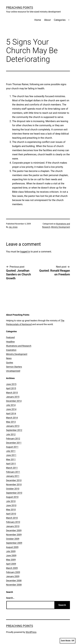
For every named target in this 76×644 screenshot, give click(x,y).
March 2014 (12, 418)
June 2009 (11, 555)
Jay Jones (13, 227)
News (9, 358)
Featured (10, 337)
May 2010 (11, 510)
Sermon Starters (14, 367)
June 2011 (11, 455)
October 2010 (13, 489)
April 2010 (11, 514)
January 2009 (13, 576)
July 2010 (11, 501)
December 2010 (14, 480)
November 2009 (14, 535)
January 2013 (13, 426)
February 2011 (13, 472)
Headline (10, 342)
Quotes (10, 363)
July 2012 (11, 434)
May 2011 (11, 459)
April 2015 (11, 388)
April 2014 (11, 414)
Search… (10, 598)
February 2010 (13, 522)
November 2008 (14, 585)
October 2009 (13, 539)
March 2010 (12, 518)
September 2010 (14, 493)
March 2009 (12, 568)
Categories (60, 20)
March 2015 (12, 393)
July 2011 (11, 451)
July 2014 (11, 405)
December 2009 (14, 530)
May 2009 (11, 560)
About (47, 20)
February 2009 (13, 572)
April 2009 (11, 564)
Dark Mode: (68, 641)
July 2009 (11, 551)
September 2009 (14, 543)
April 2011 (11, 464)
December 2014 (14, 401)
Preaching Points (20, 8)
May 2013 (11, 422)
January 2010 (13, 526)
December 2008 (14, 581)
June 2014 (11, 409)
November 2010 (14, 484)
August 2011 (12, 447)
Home (38, 20)
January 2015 (13, 397)
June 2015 (11, 384)
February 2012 (13, 439)
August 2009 (12, 547)
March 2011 (12, 468)
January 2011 (13, 476)
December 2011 (14, 443)
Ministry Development (60, 227)
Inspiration (11, 350)
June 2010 (11, 505)
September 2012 (14, 430)
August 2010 (12, 497)
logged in (25, 252)
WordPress (31, 632)
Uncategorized (13, 371)
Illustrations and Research (19, 346)
